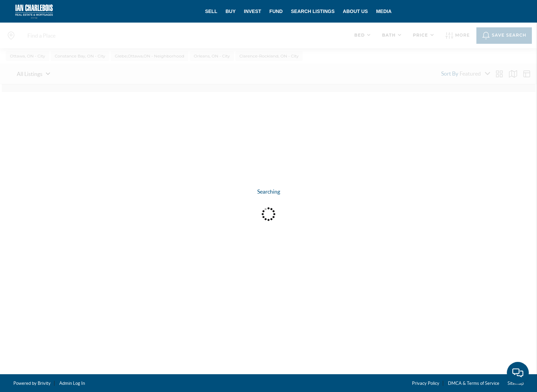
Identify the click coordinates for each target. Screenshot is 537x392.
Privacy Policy (426, 383)
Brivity (44, 383)
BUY (230, 11)
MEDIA (384, 11)
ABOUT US (355, 11)
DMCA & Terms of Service (474, 383)
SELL (211, 11)
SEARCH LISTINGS (313, 11)
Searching (269, 192)
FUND (276, 11)
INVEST (253, 11)
